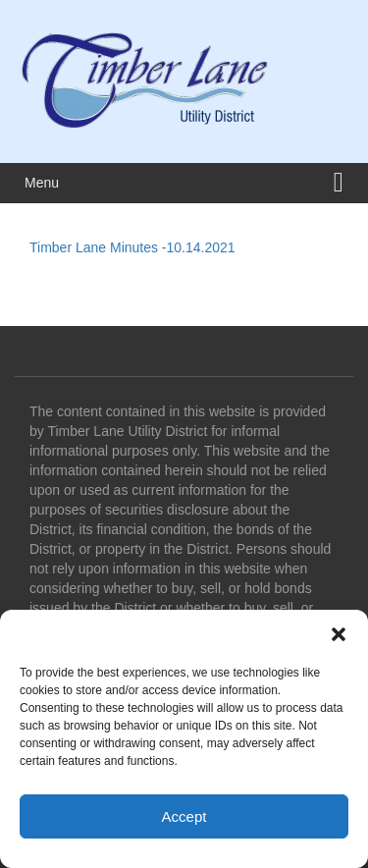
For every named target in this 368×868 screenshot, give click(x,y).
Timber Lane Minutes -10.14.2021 (132, 247)
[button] (339, 634)
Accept (184, 816)
